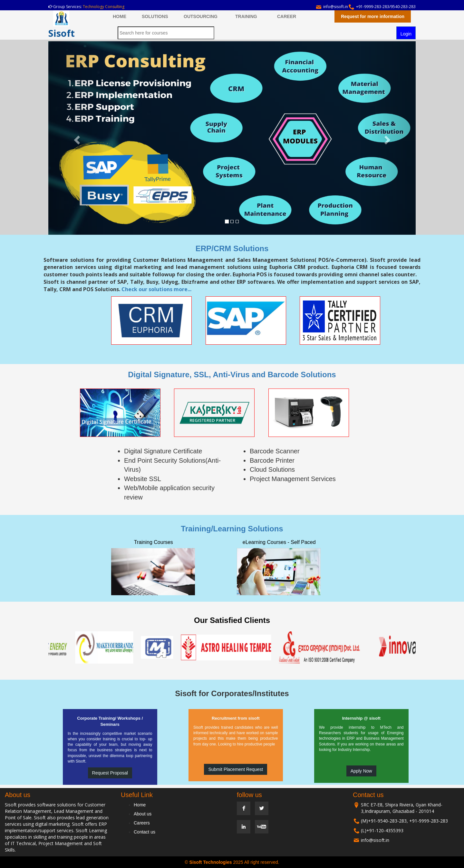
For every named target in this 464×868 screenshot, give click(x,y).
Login (406, 34)
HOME (120, 16)
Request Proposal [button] (110, 773)
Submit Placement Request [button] (236, 769)
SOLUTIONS (155, 16)
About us (143, 814)
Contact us (145, 832)
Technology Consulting (104, 7)
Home (140, 805)
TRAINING (246, 16)
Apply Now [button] (361, 771)
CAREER (287, 16)
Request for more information (373, 16)
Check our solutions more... (156, 289)
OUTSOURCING (201, 16)
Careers (142, 823)
